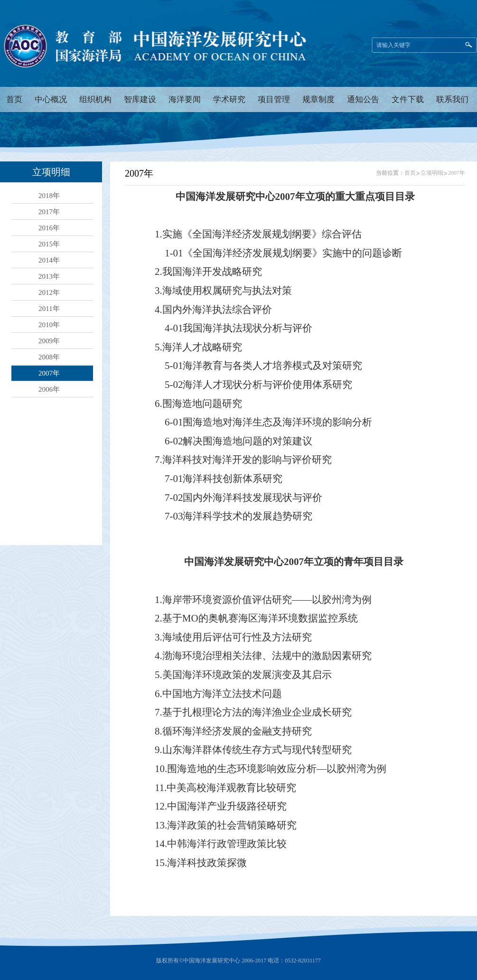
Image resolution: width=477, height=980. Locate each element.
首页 (410, 173)
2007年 (457, 173)
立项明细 (432, 173)
